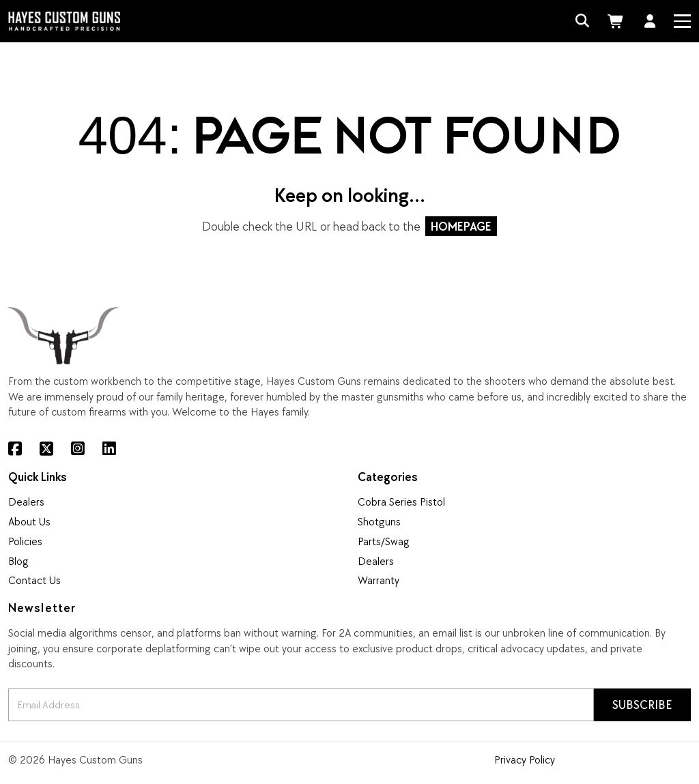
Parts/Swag (384, 541)
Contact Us (34, 580)
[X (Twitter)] (46, 449)
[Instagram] (78, 449)
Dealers (26, 502)
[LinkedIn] (109, 449)
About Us (29, 521)
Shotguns (379, 521)
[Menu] (682, 21)
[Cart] (617, 21)
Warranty (379, 580)
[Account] (650, 21)
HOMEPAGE (461, 226)
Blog (18, 561)
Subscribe (642, 705)
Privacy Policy (525, 759)
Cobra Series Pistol (401, 502)
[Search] (583, 21)
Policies (25, 541)
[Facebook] (15, 449)
